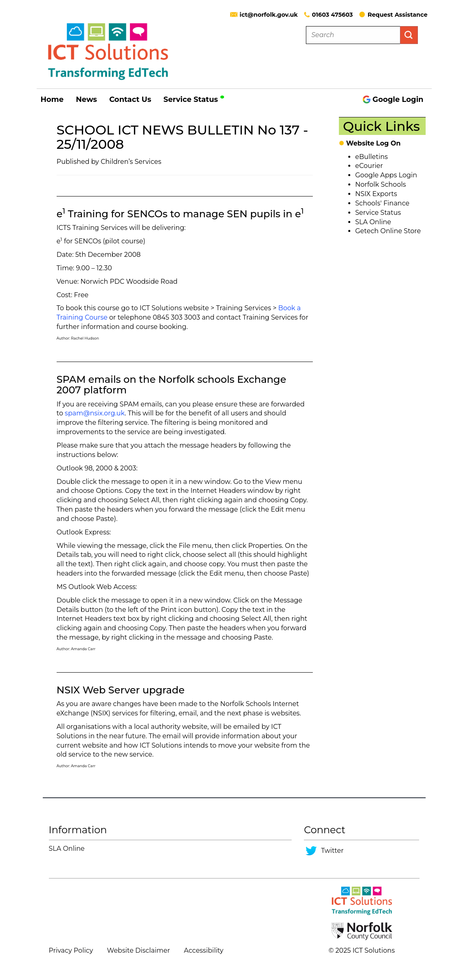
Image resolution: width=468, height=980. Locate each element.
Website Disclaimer (139, 950)
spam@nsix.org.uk (95, 413)
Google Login (393, 99)
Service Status (194, 99)
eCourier (369, 166)
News (86, 99)
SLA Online (373, 222)
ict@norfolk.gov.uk (269, 15)
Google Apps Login (386, 175)
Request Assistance (393, 15)
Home (52, 99)
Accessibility (204, 950)
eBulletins (371, 157)
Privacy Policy (71, 950)
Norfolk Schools (381, 184)
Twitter (332, 851)
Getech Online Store (388, 231)
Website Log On (374, 143)
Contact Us (130, 99)
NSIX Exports (376, 194)
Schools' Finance (382, 203)
